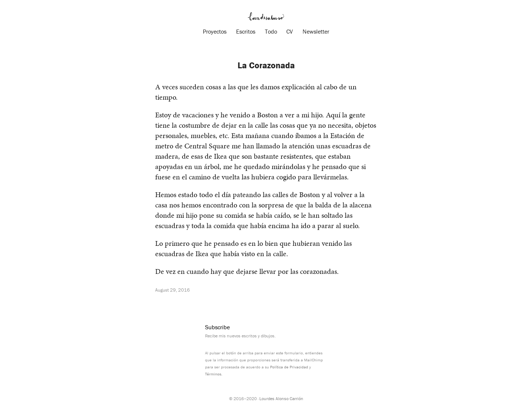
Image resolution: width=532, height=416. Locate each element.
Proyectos (215, 31)
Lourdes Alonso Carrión (281, 398)
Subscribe (217, 327)
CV (290, 31)
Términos (213, 374)
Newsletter (316, 31)
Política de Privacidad (289, 367)
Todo (271, 31)
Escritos (246, 31)
